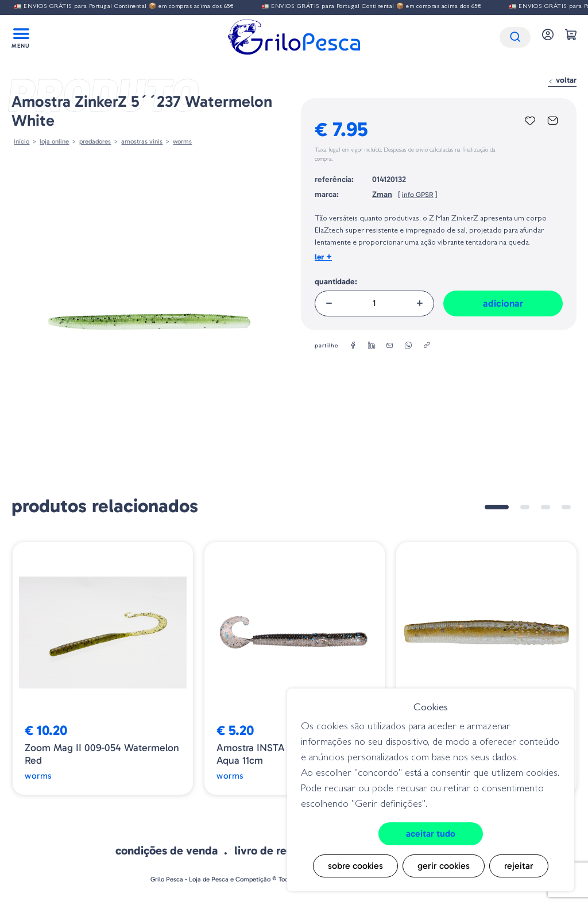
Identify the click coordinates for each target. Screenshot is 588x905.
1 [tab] (497, 507)
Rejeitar (519, 866)
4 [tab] (566, 507)
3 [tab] (546, 507)
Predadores (95, 141)
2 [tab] (525, 507)
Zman (382, 194)
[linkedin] (372, 346)
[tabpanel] (103, 668)
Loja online (54, 141)
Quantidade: (336, 282)
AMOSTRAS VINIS (142, 141)
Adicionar (503, 303)
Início (22, 141)
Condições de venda (167, 850)
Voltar (562, 80)
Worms (182, 141)
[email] (390, 346)
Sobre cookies (355, 866)
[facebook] (353, 346)
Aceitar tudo (431, 834)
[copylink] (427, 346)
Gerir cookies (444, 866)
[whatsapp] (408, 346)
